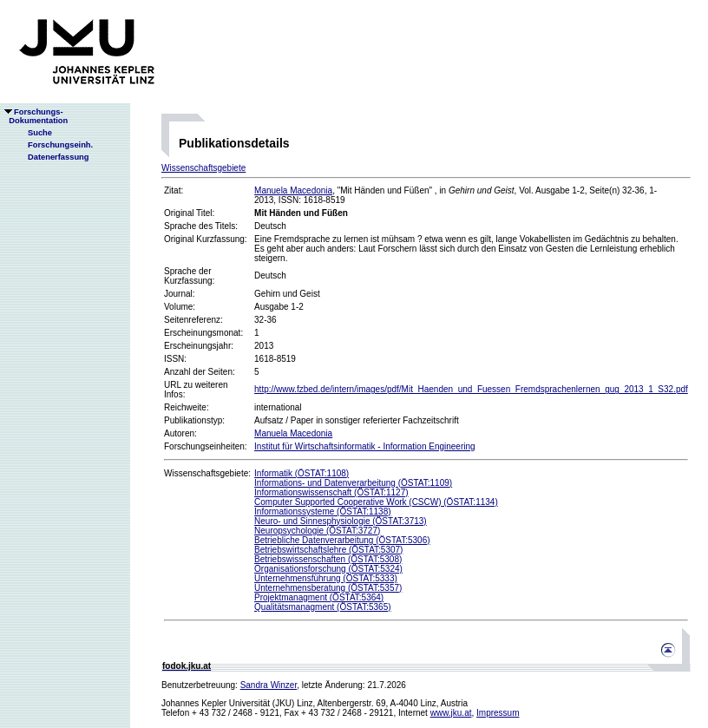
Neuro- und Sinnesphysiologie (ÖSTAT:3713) (341, 521)
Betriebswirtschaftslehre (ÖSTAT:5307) (328, 550)
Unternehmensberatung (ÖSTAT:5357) (328, 588)
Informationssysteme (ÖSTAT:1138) (322, 512)
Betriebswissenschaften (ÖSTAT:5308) (328, 559)
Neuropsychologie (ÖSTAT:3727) (317, 531)
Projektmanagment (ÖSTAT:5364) (319, 597)
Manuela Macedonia (293, 190)
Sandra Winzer (269, 685)
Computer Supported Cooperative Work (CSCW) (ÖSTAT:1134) (376, 502)
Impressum (498, 713)
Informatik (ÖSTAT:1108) (302, 473)
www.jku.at (451, 713)
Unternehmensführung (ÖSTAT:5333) (326, 578)
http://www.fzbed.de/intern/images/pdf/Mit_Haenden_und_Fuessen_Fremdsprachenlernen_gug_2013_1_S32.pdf (471, 389)
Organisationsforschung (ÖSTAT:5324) (328, 569)
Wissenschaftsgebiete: (207, 473)
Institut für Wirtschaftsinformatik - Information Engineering (365, 446)
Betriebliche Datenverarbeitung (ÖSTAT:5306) (342, 540)
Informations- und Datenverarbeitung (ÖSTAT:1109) (353, 483)
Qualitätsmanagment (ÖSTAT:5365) (322, 607)
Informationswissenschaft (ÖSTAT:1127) (331, 492)
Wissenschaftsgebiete (203, 168)
